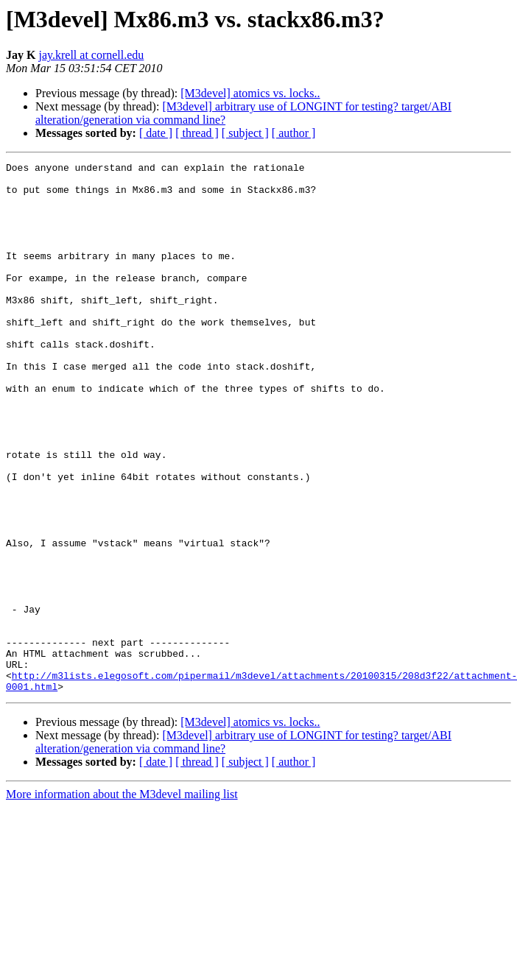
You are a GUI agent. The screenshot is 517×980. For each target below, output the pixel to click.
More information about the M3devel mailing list (122, 900)
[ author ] (294, 133)
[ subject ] (245, 133)
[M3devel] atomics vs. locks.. (250, 93)
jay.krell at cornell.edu (91, 55)
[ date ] (156, 133)
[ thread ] (197, 133)
